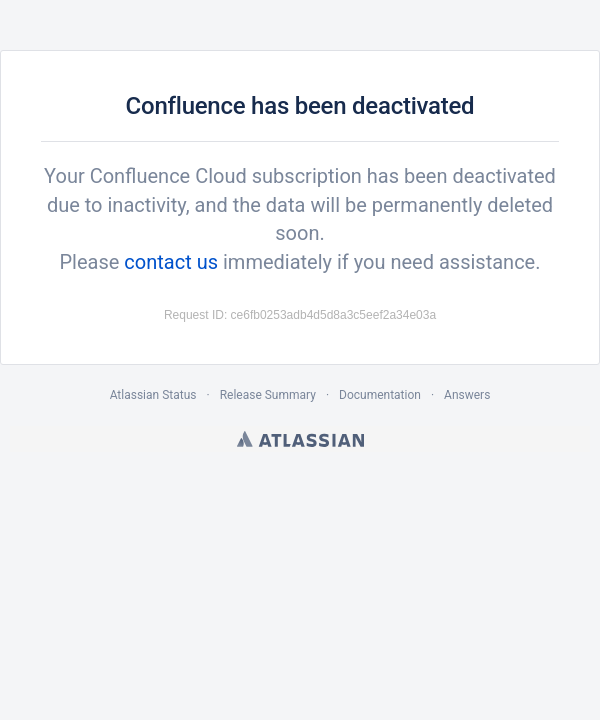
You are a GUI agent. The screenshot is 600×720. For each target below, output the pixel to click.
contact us (171, 262)
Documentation (380, 395)
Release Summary (268, 395)
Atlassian (300, 439)
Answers (467, 395)
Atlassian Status (153, 395)
